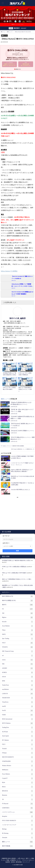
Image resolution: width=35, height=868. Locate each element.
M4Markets (17, 770)
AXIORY (17, 668)
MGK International (17, 719)
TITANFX (17, 647)
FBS (17, 664)
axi (17, 656)
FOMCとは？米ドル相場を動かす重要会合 (14, 567)
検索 (17, 551)
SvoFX (17, 711)
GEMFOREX (17, 808)
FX (17, 609)
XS (17, 800)
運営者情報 (19, 862)
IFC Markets (17, 740)
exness (17, 660)
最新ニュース (4, 36)
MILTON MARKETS (17, 757)
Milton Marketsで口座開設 (9, 271)
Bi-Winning (17, 833)
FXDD (17, 715)
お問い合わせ (21, 858)
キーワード (6, 536)
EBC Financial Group (17, 651)
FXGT (17, 643)
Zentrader (17, 838)
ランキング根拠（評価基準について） (11, 860)
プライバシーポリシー (28, 860)
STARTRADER (17, 761)
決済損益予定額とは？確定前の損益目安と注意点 (16, 560)
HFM (17, 681)
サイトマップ (26, 862)
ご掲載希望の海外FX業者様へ (9, 858)
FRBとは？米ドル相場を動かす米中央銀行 (14, 573)
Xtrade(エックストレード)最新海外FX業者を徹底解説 (13, 446)
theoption (17, 816)
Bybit (17, 783)
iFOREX (17, 673)
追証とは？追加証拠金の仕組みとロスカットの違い (17, 579)
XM (17, 613)
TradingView (17, 728)
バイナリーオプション (17, 812)
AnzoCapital (17, 736)
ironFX (17, 706)
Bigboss (17, 617)
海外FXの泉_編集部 (17, 318)
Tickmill (17, 749)
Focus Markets (17, 774)
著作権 (13, 862)
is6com (17, 677)
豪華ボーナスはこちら (18, 25)
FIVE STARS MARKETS (17, 821)
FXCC (17, 744)
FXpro (17, 630)
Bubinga (17, 829)
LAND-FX (17, 694)
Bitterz (17, 787)
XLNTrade (17, 732)
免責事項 (8, 862)
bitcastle (17, 622)
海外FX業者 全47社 (17, 596)
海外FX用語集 (17, 846)
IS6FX (17, 634)
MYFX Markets (17, 723)
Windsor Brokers (17, 766)
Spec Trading (17, 639)
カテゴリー (6, 543)
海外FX (17, 605)
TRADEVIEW (17, 698)
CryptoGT (17, 778)
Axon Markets (17, 626)
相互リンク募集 (30, 858)
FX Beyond (17, 804)
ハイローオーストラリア (17, 825)
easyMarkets (17, 689)
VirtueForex (17, 702)
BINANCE (17, 791)
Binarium (17, 795)
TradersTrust (17, 685)
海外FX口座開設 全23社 (17, 601)
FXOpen (17, 753)
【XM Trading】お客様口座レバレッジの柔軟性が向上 (22, 449)
